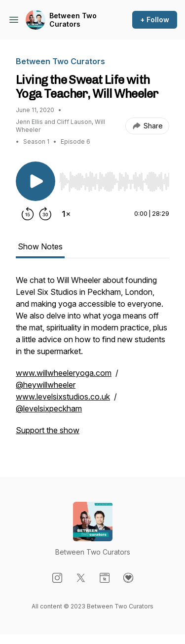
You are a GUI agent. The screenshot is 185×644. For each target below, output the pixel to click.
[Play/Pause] (36, 181)
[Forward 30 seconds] (45, 214)
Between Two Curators (73, 20)
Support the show (48, 430)
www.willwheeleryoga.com (64, 373)
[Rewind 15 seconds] (28, 214)
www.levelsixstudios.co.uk (63, 397)
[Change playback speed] (66, 214)
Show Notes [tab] (40, 246)
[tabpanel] (92, 360)
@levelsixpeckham (49, 408)
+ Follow (155, 20)
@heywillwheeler (46, 385)
